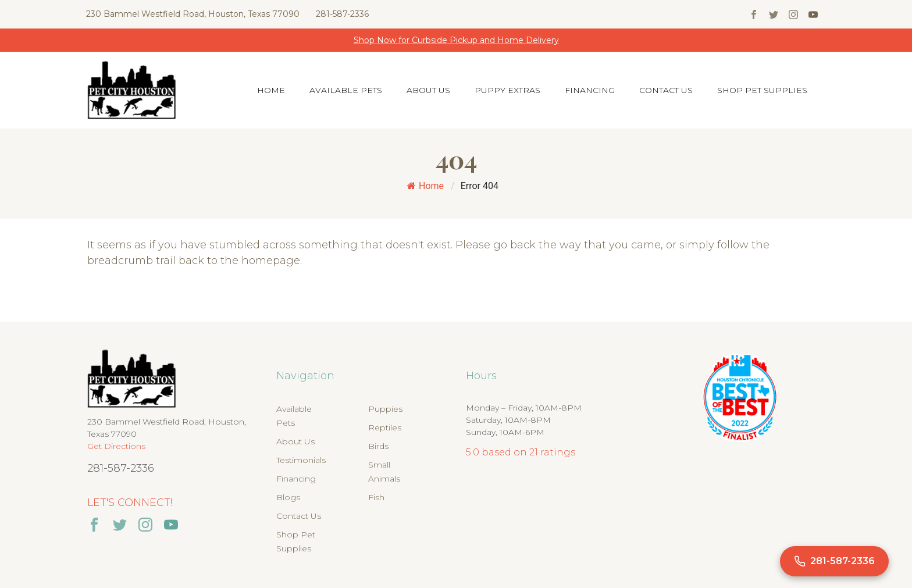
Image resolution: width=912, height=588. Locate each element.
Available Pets (346, 90)
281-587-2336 (342, 14)
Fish (376, 497)
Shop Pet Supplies (762, 90)
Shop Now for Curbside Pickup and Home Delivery (456, 40)
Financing (590, 90)
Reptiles (385, 427)
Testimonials (301, 460)
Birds (378, 446)
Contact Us (666, 90)
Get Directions (116, 446)
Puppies (385, 409)
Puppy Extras (507, 90)
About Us (428, 90)
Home (271, 90)
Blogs (288, 497)
